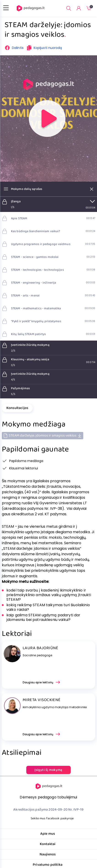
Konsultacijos (17, 408)
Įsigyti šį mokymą (48, 770)
